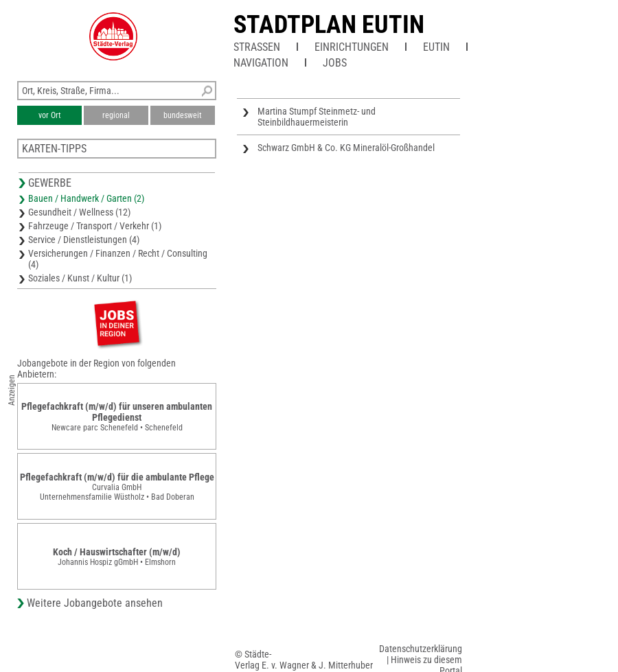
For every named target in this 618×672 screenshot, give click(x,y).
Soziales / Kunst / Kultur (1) (80, 278)
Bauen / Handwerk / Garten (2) (86, 198)
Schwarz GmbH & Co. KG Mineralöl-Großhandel (346, 148)
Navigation (261, 63)
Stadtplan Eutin (329, 25)
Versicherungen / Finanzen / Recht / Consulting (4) (118, 259)
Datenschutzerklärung (421, 649)
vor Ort (50, 115)
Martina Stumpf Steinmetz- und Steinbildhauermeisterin (317, 117)
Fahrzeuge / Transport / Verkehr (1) (95, 226)
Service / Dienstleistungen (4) (84, 240)
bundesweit (183, 115)
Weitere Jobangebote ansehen (95, 603)
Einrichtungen (352, 47)
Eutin (436, 47)
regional (116, 115)
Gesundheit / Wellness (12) (79, 212)
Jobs (335, 63)
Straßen (257, 47)
